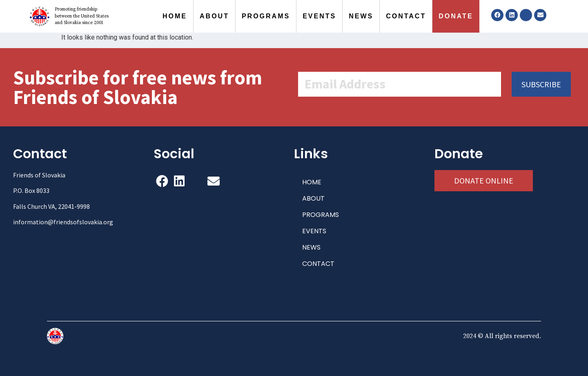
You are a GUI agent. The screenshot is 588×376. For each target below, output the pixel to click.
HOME (175, 16)
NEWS (361, 16)
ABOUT (214, 16)
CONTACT (406, 16)
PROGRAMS (266, 16)
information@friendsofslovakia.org (63, 222)
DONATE (456, 16)
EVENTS (319, 16)
